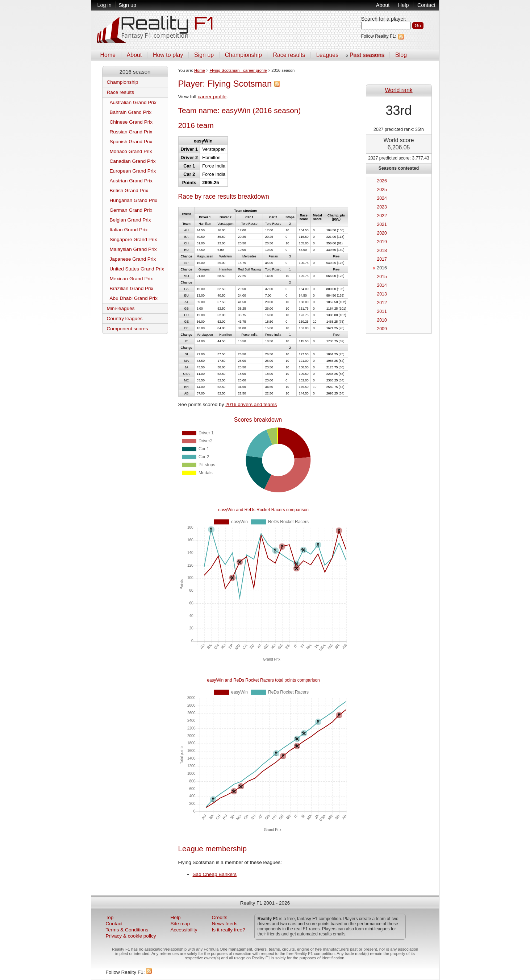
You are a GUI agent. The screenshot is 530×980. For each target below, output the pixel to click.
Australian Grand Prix (133, 102)
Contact (426, 5)
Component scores (128, 329)
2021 (382, 224)
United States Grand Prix (137, 269)
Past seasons (367, 55)
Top (110, 917)
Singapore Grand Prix (133, 239)
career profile (212, 97)
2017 (382, 259)
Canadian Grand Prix (133, 161)
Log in (105, 5)
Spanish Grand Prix (131, 142)
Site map (180, 924)
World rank (398, 90)
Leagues (327, 55)
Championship (243, 55)
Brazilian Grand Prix (132, 288)
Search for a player (383, 19)
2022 (382, 216)
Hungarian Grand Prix (133, 200)
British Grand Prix (129, 191)
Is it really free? (229, 930)
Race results (289, 55)
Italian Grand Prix (129, 230)
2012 (382, 303)
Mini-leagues (121, 308)
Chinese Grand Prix (131, 122)
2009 (382, 329)
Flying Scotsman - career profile (238, 70)
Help (404, 5)
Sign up (127, 5)
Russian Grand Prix (131, 132)
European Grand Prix (133, 171)
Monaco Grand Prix (131, 151)
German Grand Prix (131, 210)
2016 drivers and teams (251, 404)
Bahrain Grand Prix (131, 112)
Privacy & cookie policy (131, 936)
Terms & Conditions (127, 930)
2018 (382, 251)
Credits (220, 917)
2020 (382, 233)
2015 (382, 277)
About (383, 5)
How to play (168, 55)
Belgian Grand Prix (130, 220)
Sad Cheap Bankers (215, 874)
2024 (382, 198)
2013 (382, 294)
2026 (382, 181)
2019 (382, 242)
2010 (382, 320)
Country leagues (125, 319)
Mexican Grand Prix (131, 279)
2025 (382, 190)
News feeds (225, 924)
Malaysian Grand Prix (133, 249)
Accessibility (184, 930)
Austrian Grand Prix (131, 181)
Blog (401, 55)
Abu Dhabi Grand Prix (134, 298)
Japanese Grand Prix (133, 259)
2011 (382, 311)
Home (108, 55)
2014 (382, 285)
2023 (382, 207)
